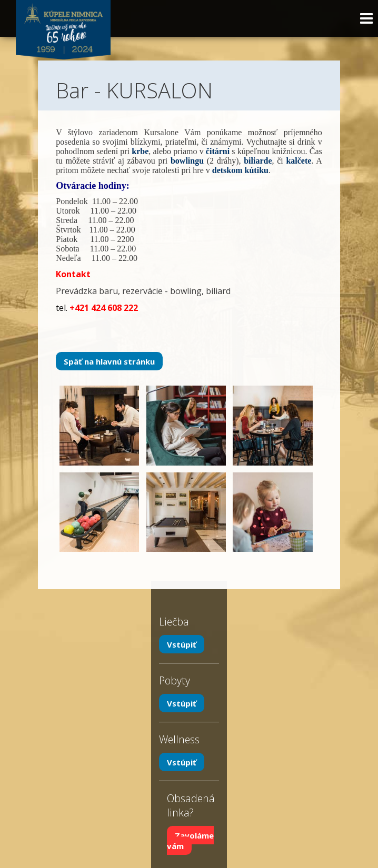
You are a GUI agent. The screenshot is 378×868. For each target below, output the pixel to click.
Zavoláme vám (190, 841)
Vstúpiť (182, 644)
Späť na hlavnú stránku (109, 361)
